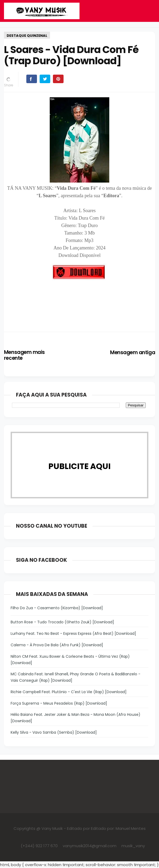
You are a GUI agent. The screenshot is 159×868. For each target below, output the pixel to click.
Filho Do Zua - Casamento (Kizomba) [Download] (57, 608)
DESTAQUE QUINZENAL (27, 36)
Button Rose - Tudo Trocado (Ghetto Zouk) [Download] (62, 622)
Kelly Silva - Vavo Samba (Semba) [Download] (54, 732)
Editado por (78, 828)
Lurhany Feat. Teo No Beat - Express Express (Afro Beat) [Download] (73, 633)
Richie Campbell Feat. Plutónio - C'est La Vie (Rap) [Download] (69, 692)
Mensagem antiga (133, 352)
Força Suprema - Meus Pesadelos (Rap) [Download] (59, 703)
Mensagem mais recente (24, 355)
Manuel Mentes (131, 828)
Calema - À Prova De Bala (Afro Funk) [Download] (57, 645)
